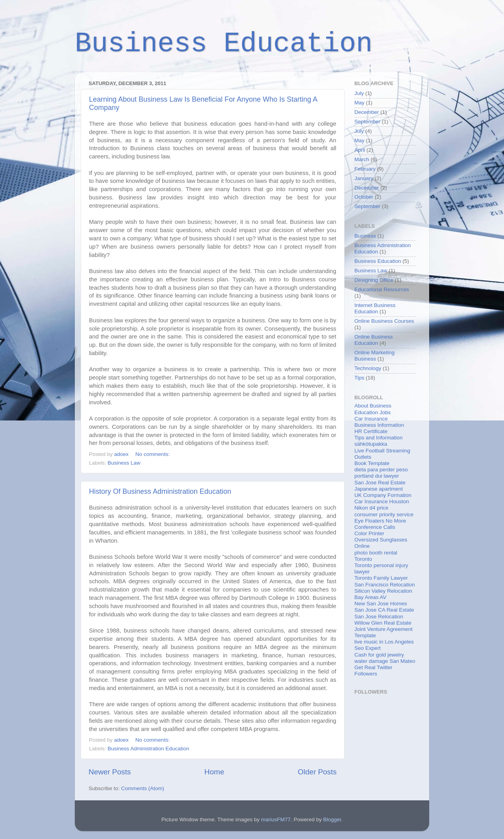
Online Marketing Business (374, 356)
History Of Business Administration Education (160, 491)
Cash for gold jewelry (379, 655)
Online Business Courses (384, 321)
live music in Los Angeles (384, 642)
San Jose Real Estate (380, 483)
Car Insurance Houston (382, 501)
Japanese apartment (379, 489)
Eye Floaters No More (380, 521)
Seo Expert (368, 648)
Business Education (224, 44)
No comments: (153, 454)
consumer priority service (384, 514)
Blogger (332, 819)
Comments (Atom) (143, 788)
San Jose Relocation (379, 617)
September (367, 122)
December (367, 112)
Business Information (379, 425)
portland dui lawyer (377, 476)
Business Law (124, 463)
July (359, 93)
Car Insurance (371, 419)
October (364, 197)
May (359, 103)
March (362, 159)
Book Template (372, 463)
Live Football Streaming (382, 451)
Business (365, 236)
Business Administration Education (148, 749)
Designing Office (374, 280)
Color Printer (369, 533)
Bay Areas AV (371, 597)
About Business (373, 406)
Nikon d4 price (371, 508)
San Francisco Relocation (385, 585)
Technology (368, 368)
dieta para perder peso (381, 470)
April (360, 150)
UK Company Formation (383, 495)
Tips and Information (379, 438)
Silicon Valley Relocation (383, 591)
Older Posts (317, 772)
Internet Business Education (375, 308)
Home (214, 772)
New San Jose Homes (381, 604)
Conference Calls (375, 527)
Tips (359, 378)
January (364, 178)
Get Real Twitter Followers (373, 671)
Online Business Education (374, 340)
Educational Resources (382, 289)
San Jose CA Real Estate (384, 610)
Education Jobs (372, 412)
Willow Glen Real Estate (383, 623)
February (365, 169)
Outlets (363, 457)
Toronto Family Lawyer (381, 578)
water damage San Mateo (385, 661)
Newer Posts (110, 772)
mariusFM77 (276, 819)
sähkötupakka (371, 444)
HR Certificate (371, 431)
